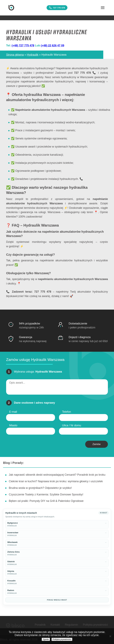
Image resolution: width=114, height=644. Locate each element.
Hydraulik (33, 55)
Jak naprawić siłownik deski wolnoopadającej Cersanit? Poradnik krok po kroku (57, 475)
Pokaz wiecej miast (57, 600)
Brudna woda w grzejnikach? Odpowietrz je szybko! (40, 488)
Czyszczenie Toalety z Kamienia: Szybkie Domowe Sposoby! (46, 494)
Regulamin (71, 625)
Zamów (97, 444)
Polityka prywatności (95, 625)
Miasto (13, 425)
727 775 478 (57, 8)
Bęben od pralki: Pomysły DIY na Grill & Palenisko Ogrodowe (46, 501)
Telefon (66, 412)
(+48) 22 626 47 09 (52, 45)
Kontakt (55, 625)
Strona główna (15, 55)
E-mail (13, 412)
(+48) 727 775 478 (23, 45)
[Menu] (103, 8)
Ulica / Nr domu (72, 425)
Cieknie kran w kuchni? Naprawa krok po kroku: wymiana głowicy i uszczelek (56, 481)
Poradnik (40, 625)
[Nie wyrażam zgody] (110, 636)
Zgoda (46, 639)
